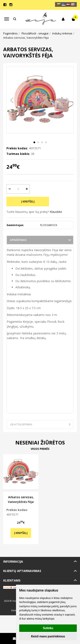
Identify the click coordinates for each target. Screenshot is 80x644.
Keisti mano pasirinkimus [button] (48, 636)
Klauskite (56, 212)
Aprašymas (18, 240)
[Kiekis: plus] (27, 189)
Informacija (13, 561)
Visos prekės (40, 449)
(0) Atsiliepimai (21, 424)
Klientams (12, 580)
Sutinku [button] (48, 628)
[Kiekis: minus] (9, 189)
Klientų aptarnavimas (22, 571)
